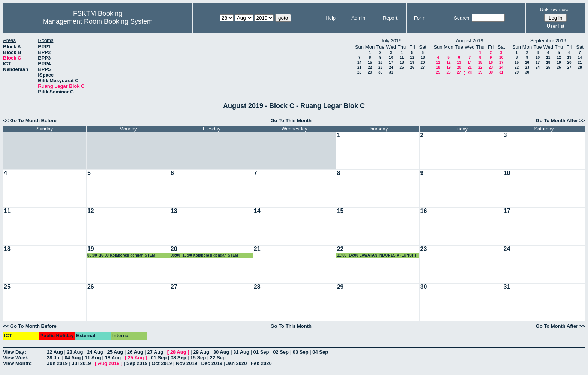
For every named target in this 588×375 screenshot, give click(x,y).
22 (370, 67)
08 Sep (178, 358)
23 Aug (75, 352)
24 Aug (95, 352)
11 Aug (93, 358)
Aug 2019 (109, 363)
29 (370, 72)
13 (422, 58)
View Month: (17, 363)
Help (331, 18)
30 (380, 72)
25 (401, 67)
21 (359, 67)
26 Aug (135, 352)
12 (412, 58)
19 (412, 62)
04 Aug (73, 358)
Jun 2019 (57, 363)
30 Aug (221, 352)
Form (420, 18)
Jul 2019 (81, 363)
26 (412, 67)
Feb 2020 (261, 363)
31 (391, 72)
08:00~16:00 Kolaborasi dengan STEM (121, 255)
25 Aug (115, 352)
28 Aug (178, 352)
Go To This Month (291, 121)
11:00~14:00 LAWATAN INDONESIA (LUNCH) (376, 255)
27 (422, 67)
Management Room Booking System (98, 21)
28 (359, 72)
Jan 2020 (237, 363)
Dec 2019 (212, 363)
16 (380, 62)
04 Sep (320, 352)
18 (401, 62)
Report (390, 18)
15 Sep (198, 358)
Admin (358, 18)
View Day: (14, 352)
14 (359, 62)
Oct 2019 (162, 363)
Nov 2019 (187, 363)
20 (422, 62)
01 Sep (261, 352)
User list (556, 26)
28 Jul (54, 358)
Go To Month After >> (560, 121)
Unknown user (556, 10)
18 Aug (113, 358)
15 (370, 62)
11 (401, 58)
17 (391, 62)
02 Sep (281, 352)
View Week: (16, 358)
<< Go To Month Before (30, 121)
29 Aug (201, 352)
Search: (462, 18)
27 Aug (155, 352)
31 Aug (241, 352)
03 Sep (301, 352)
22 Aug (55, 352)
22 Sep (218, 358)
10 (391, 58)
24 (391, 67)
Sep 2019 (137, 363)
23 (380, 67)
